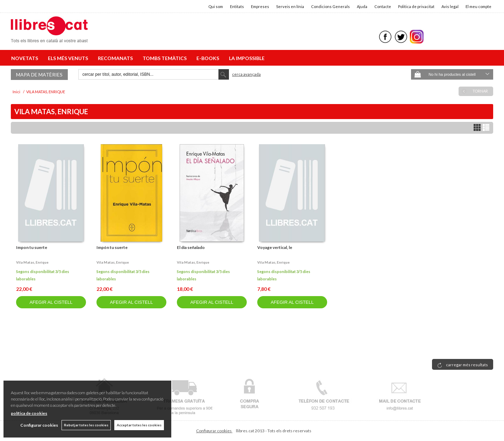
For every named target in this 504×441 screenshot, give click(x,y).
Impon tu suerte (32, 247)
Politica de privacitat (416, 6)
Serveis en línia (290, 6)
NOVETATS (26, 58)
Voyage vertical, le (275, 247)
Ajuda (362, 6)
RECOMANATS (116, 58)
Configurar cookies (214, 431)
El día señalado (191, 247)
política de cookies (29, 413)
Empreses (260, 6)
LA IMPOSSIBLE (247, 58)
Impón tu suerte (112, 247)
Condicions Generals (330, 6)
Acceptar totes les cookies (139, 425)
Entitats (237, 6)
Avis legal (450, 6)
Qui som (216, 6)
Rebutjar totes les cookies (86, 425)
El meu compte (478, 6)
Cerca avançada (246, 74)
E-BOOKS (209, 58)
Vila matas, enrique (32, 262)
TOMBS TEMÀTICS (166, 58)
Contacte (383, 6)
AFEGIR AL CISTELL (51, 302)
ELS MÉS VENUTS (69, 58)
